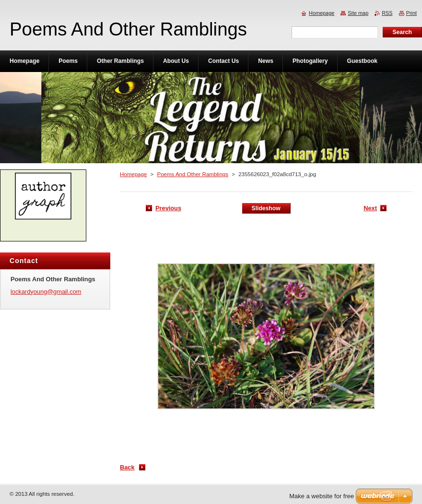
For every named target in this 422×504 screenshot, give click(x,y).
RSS (387, 13)
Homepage (133, 174)
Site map (358, 13)
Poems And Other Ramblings (193, 174)
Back (127, 467)
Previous (168, 208)
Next (370, 208)
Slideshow (266, 208)
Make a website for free (322, 496)
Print (411, 13)
